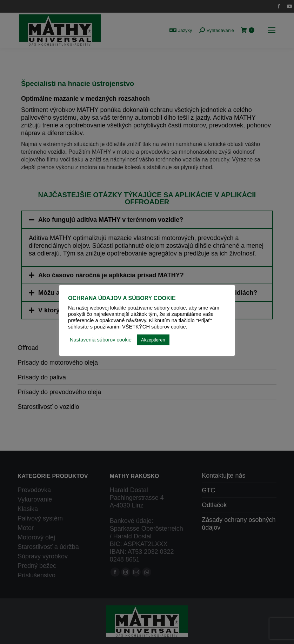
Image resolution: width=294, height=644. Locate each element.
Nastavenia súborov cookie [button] (101, 340)
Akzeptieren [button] (153, 340)
